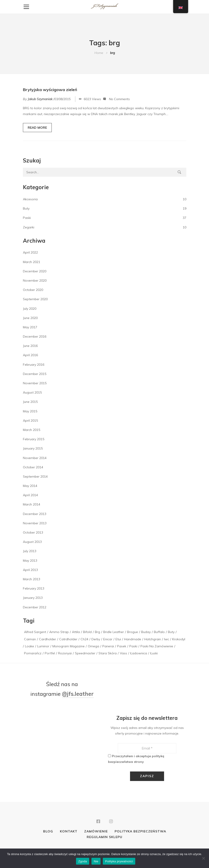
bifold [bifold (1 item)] (87, 632)
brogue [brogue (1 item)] (133, 632)
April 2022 (30, 252)
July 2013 (30, 551)
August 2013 (32, 542)
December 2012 (35, 607)
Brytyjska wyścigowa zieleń (50, 90)
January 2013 (33, 598)
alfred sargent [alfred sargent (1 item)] (35, 632)
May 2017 (30, 327)
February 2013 (34, 588)
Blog (48, 832)
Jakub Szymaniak (40, 99)
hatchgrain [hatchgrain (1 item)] (153, 639)
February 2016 (34, 365)
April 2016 (30, 355)
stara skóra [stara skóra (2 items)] (108, 653)
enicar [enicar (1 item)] (108, 639)
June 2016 (30, 346)
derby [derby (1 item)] (96, 639)
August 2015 (32, 392)
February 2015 (34, 439)
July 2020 (30, 309)
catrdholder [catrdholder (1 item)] (68, 639)
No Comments (119, 99)
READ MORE (37, 128)
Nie (96, 861)
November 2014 (35, 458)
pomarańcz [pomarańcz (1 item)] (33, 653)
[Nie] (203, 858)
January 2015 (33, 448)
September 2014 (35, 476)
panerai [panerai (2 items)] (108, 646)
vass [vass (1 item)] (123, 653)
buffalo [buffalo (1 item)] (159, 632)
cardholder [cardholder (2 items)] (48, 639)
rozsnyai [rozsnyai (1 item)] (65, 653)
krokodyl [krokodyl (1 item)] (179, 639)
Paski (27, 218)
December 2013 (35, 514)
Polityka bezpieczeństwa (140, 832)
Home (99, 53)
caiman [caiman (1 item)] (30, 639)
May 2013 (30, 561)
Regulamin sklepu (104, 838)
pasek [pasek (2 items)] (122, 646)
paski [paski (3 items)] (133, 646)
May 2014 (30, 486)
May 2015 (30, 411)
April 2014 (30, 495)
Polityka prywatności (119, 861)
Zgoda (83, 861)
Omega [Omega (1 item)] (93, 646)
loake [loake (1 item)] (30, 646)
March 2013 (32, 579)
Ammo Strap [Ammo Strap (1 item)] (59, 632)
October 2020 (33, 290)
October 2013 (33, 532)
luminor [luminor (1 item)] (43, 646)
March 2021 (32, 262)
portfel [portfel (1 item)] (50, 653)
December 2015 (35, 374)
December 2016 (35, 336)
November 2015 (35, 383)
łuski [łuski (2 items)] (154, 653)
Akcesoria (30, 199)
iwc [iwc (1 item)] (167, 639)
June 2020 (30, 318)
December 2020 (35, 271)
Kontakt (69, 832)
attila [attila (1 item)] (76, 632)
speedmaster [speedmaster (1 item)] (85, 653)
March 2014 (32, 504)
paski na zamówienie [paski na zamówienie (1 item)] (157, 646)
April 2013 (30, 570)
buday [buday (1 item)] (146, 632)
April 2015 (30, 421)
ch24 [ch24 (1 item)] (84, 639)
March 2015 (32, 430)
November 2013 (35, 523)
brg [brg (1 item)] (97, 632)
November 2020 (35, 280)
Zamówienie (96, 832)
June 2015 (30, 402)
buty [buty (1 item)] (171, 632)
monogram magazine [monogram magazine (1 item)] (69, 646)
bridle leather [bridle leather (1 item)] (114, 632)
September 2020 (35, 299)
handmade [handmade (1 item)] (133, 639)
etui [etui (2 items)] (118, 639)
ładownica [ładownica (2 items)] (139, 653)
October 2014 (33, 467)
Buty (26, 208)
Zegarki (29, 227)
